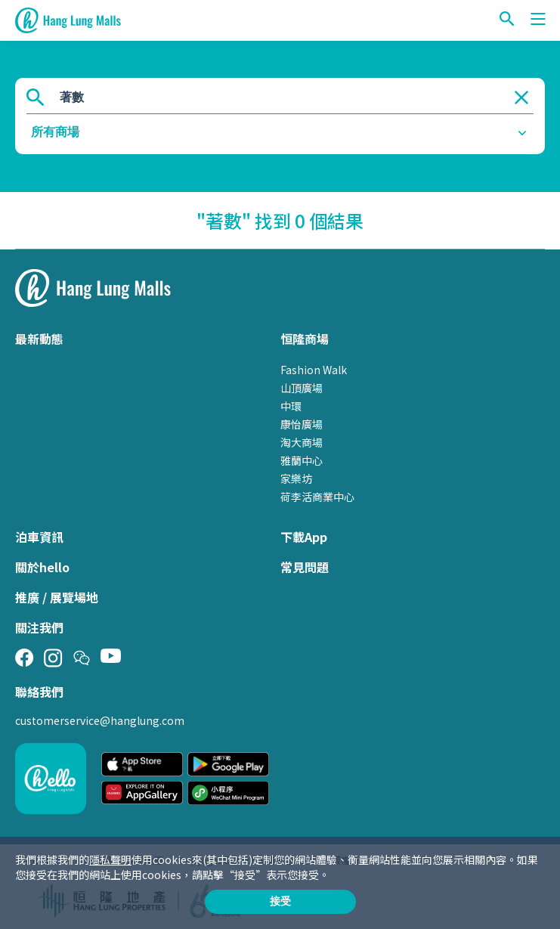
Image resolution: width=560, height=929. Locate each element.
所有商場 (55, 132)
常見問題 (305, 567)
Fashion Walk (314, 370)
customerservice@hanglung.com (100, 720)
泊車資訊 (39, 537)
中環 (291, 406)
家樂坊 (296, 478)
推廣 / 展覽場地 (57, 597)
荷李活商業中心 (317, 497)
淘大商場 (302, 442)
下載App (304, 537)
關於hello (42, 567)
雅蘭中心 (302, 460)
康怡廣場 (302, 424)
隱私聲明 (110, 859)
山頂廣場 (302, 388)
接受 (280, 901)
